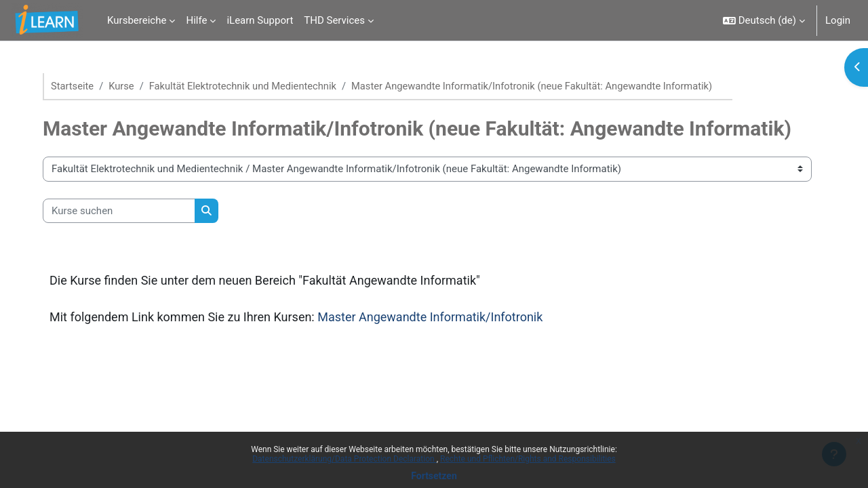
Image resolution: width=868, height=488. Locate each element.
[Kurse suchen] (124, 211)
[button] (764, 20)
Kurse (128, 86)
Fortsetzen (434, 476)
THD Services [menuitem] (334, 20)
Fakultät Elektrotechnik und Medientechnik (252, 86)
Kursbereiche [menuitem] (137, 20)
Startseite (78, 86)
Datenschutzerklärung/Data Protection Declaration (344, 459)
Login (838, 20)
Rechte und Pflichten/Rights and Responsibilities (528, 459)
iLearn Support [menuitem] (260, 20)
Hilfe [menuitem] (196, 20)
